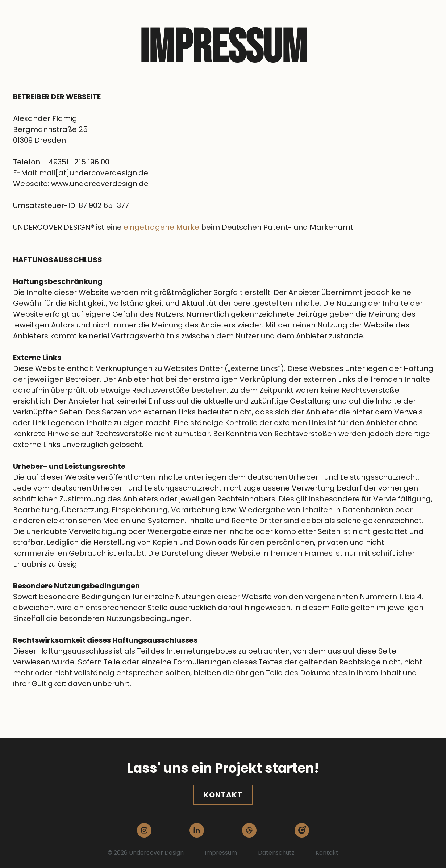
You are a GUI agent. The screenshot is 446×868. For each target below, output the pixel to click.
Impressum (221, 853)
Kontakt (223, 795)
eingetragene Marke (161, 227)
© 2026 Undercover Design (146, 853)
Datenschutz (276, 853)
